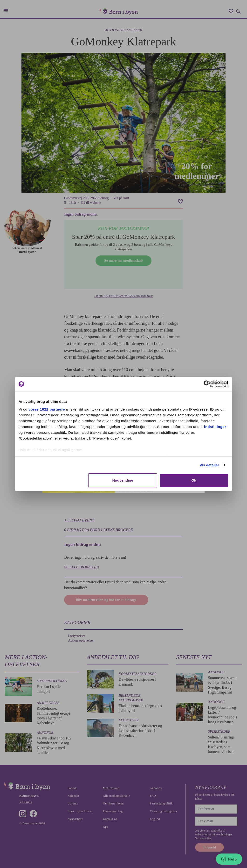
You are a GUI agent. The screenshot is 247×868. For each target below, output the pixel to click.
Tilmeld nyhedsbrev (160, 491)
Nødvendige (123, 480)
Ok (194, 480)
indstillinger (215, 427)
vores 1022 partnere (47, 409)
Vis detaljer (209, 465)
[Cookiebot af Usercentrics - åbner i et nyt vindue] (207, 384)
